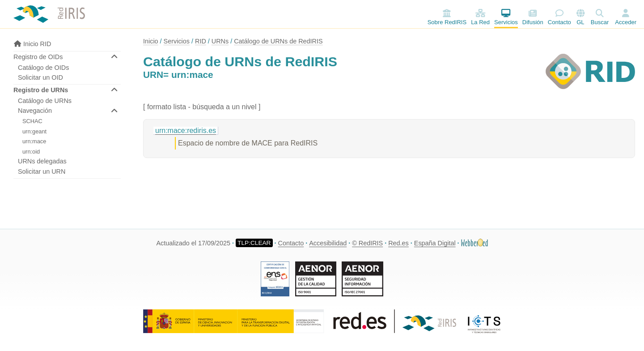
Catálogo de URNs (45, 101)
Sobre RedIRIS (447, 17)
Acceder (626, 22)
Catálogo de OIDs (43, 68)
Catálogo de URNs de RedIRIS (278, 41)
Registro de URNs (41, 90)
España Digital (435, 243)
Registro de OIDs (38, 57)
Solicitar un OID (40, 77)
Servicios (506, 17)
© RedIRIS (367, 243)
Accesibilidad (328, 243)
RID (201, 41)
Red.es (398, 243)
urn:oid (31, 152)
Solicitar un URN (42, 171)
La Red (480, 17)
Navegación (35, 111)
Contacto (559, 17)
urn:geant (34, 131)
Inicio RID (32, 44)
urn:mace (34, 141)
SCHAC (32, 121)
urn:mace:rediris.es (186, 131)
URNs (220, 41)
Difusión (533, 17)
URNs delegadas (42, 161)
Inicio (151, 41)
